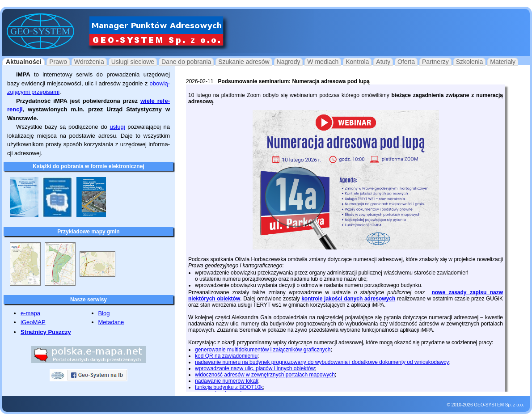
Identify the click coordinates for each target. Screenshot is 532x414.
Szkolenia (470, 62)
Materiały (503, 62)
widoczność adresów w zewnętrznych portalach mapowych (265, 375)
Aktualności (23, 62)
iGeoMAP (33, 322)
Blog (104, 313)
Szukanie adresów (244, 62)
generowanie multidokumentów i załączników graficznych (263, 350)
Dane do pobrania (186, 62)
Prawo (58, 62)
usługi (118, 127)
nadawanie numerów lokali (226, 381)
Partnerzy (435, 62)
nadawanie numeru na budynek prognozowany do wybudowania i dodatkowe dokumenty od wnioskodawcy (322, 362)
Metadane (111, 322)
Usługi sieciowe (133, 62)
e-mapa (30, 313)
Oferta (406, 62)
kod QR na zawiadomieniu (226, 356)
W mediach (323, 62)
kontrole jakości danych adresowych (348, 299)
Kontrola (357, 62)
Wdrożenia (89, 62)
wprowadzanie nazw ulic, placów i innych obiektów (255, 368)
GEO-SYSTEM (489, 405)
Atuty (383, 62)
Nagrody (289, 62)
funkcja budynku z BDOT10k (229, 387)
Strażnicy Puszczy (46, 332)
